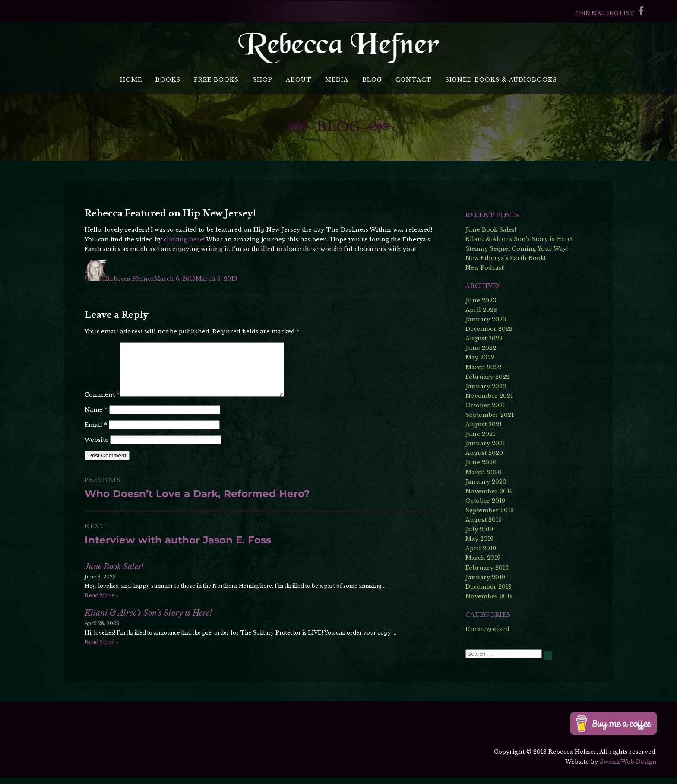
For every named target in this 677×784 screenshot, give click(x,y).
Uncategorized (487, 629)
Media (337, 80)
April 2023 (481, 310)
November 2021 (489, 396)
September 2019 (490, 510)
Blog (372, 80)
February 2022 (487, 377)
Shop (263, 80)
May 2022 (480, 357)
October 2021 (485, 405)
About (299, 80)
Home (131, 80)
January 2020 (486, 482)
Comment (102, 405)
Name (96, 420)
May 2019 (479, 539)
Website (96, 450)
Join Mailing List (605, 13)
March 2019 (483, 558)
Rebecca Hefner (130, 279)
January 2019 (485, 577)
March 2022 (483, 367)
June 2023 (481, 300)
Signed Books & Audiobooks (501, 80)
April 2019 (481, 548)
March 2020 (484, 472)
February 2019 (487, 568)
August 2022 (484, 338)
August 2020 (484, 453)
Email (96, 435)
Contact (414, 80)
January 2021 (485, 443)
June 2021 (480, 434)
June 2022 (481, 348)
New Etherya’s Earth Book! (505, 258)
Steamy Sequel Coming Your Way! (517, 249)
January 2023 (486, 319)
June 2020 (481, 462)
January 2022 (486, 386)
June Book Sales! (114, 577)
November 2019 (489, 491)
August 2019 (484, 520)
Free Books (216, 80)
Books (168, 80)
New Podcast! (485, 268)
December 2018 (489, 587)
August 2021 (484, 424)
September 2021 (490, 415)
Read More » (101, 606)
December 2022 (489, 329)
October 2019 (485, 501)
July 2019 (479, 529)
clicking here (183, 240)
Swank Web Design (628, 768)
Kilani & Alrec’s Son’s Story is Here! (148, 623)
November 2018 (489, 596)
